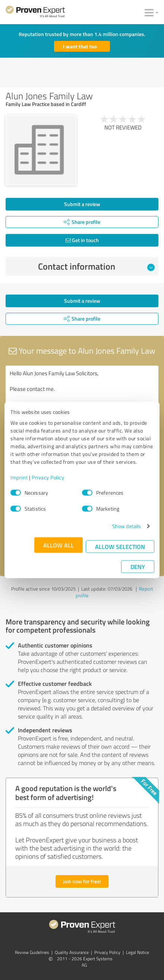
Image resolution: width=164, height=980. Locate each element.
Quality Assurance (72, 952)
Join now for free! (82, 881)
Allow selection (120, 547)
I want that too (80, 46)
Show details (127, 526)
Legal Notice (138, 952)
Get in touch (82, 240)
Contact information (97, 266)
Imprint (19, 477)
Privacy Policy (48, 477)
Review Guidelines (32, 952)
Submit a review (82, 204)
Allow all (59, 545)
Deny (138, 567)
